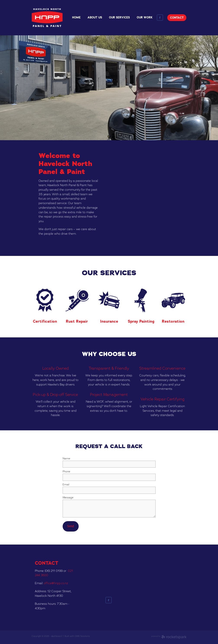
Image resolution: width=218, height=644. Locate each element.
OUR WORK (145, 17)
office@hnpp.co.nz (56, 583)
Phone (66, 472)
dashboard (56, 636)
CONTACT (177, 18)
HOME (76, 17)
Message (68, 498)
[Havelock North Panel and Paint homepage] (47, 18)
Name (66, 459)
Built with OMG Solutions (77, 636)
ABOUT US (95, 17)
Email (66, 485)
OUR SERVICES (119, 17)
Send (71, 526)
